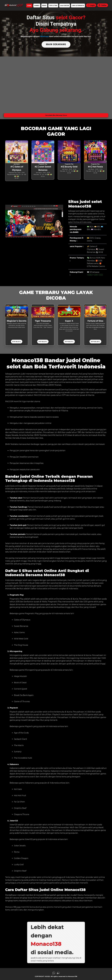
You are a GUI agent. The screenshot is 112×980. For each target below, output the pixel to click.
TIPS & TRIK (53, 6)
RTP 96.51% (17, 340)
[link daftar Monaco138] (13, 5)
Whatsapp (44, 36)
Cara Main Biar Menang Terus (56, 114)
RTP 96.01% (43, 340)
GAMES (37, 6)
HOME (29, 6)
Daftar (103, 5)
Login (91, 5)
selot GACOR (65, 6)
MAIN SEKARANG (56, 44)
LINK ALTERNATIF (78, 6)
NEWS (44, 6)
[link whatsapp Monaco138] (54, 973)
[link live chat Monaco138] (58, 973)
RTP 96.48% (95, 340)
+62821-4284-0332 (95, 274)
